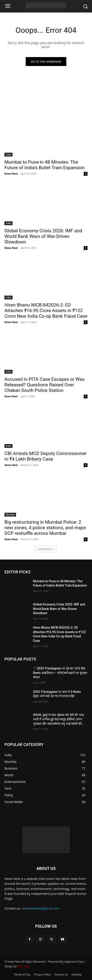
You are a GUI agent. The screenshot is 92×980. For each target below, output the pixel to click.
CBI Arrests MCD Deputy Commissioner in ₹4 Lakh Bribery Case (46, 456)
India (8, 154)
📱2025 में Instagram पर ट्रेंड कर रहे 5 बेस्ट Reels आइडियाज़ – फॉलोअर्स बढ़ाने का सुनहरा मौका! (60, 673)
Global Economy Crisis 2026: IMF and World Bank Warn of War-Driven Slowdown (43, 236)
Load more (46, 549)
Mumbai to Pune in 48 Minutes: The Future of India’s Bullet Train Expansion (45, 165)
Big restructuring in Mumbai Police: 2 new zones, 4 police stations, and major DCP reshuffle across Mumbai (45, 528)
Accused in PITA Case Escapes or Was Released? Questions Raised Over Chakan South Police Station (45, 385)
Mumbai (10, 515)
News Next (11, 174)
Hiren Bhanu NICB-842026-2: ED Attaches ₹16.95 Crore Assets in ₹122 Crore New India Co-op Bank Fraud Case (46, 311)
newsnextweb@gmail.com (41, 908)
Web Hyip (23, 966)
